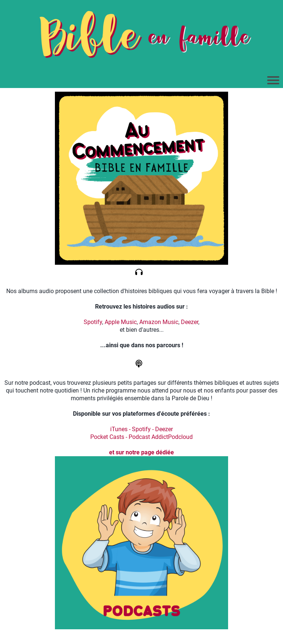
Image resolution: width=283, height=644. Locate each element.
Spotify (93, 322)
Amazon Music (159, 322)
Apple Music (121, 322)
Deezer (190, 322)
